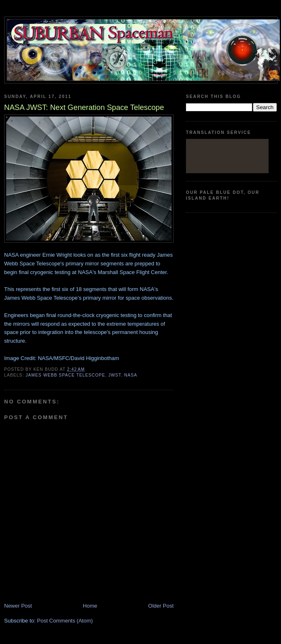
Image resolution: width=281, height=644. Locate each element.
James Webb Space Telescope (65, 375)
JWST (115, 375)
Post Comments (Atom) (65, 621)
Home (90, 606)
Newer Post (18, 606)
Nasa (131, 375)
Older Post (161, 606)
